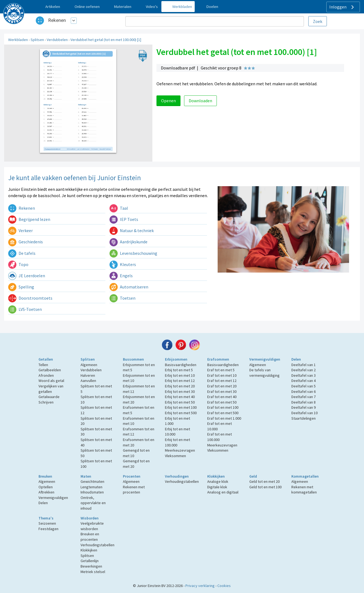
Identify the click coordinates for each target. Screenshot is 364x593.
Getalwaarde (49, 397)
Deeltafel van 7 (304, 397)
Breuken (45, 476)
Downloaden (200, 101)
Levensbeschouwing (133, 253)
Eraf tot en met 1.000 (224, 418)
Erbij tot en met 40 (180, 397)
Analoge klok (218, 481)
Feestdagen (48, 529)
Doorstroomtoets (30, 298)
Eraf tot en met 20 (222, 386)
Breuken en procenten (90, 537)
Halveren (88, 375)
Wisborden (90, 518)
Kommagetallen (305, 476)
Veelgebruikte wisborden (92, 526)
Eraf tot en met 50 (222, 402)
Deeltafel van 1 (304, 365)
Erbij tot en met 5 (179, 370)
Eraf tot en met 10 (222, 375)
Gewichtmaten (92, 481)
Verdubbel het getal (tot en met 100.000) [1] (106, 40)
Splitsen (37, 40)
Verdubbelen (57, 40)
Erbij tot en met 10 (180, 375)
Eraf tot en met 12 (222, 381)
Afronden (46, 375)
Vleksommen (175, 456)
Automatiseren (129, 287)
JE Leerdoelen (27, 276)
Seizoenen (47, 523)
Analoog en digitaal (223, 492)
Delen (296, 359)
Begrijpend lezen (29, 219)
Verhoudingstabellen (182, 481)
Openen (168, 101)
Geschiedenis (26, 242)
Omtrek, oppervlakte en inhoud (93, 503)
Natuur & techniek (132, 230)
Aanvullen (88, 381)
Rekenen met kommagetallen (304, 490)
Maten (86, 476)
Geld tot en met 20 (264, 481)
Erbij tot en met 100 (181, 407)
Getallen (46, 359)
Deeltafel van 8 (304, 402)
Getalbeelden (50, 370)
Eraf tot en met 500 (223, 413)
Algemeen (89, 365)
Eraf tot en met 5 (221, 370)
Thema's (46, 518)
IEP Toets (124, 219)
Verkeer (20, 230)
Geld (253, 476)
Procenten (132, 476)
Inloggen (342, 7)
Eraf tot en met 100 (223, 407)
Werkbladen (18, 40)
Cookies (224, 586)
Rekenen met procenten (134, 490)
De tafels (22, 253)
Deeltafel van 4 (304, 381)
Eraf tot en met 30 (222, 392)
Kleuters (123, 264)
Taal (119, 208)
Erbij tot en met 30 (180, 392)
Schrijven (46, 402)
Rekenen (57, 20)
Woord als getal (51, 381)
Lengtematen (91, 487)
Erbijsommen (176, 359)
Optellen (46, 487)
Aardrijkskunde (128, 242)
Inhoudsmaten (92, 492)
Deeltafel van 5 (304, 386)
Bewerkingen (91, 566)
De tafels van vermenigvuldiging (264, 373)
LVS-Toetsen (25, 309)
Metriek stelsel (93, 572)
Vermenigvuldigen (265, 359)
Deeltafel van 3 (304, 375)
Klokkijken (216, 476)
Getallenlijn (90, 561)
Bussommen (133, 359)
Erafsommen (218, 359)
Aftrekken (46, 492)
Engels (121, 276)
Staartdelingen (304, 418)
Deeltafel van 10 (304, 413)
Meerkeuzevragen (180, 450)
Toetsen (122, 298)
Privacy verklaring (200, 586)
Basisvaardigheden (181, 365)
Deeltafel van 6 (304, 392)
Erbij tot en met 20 (180, 386)
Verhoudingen (177, 476)
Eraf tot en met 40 (222, 397)
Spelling (21, 287)
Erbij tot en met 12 (180, 381)
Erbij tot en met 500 (181, 413)
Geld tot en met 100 (265, 487)
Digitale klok (217, 487)
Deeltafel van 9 (304, 407)
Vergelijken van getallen (51, 389)
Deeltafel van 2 (304, 370)
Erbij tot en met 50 (180, 402)
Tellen (43, 365)
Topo (18, 264)
